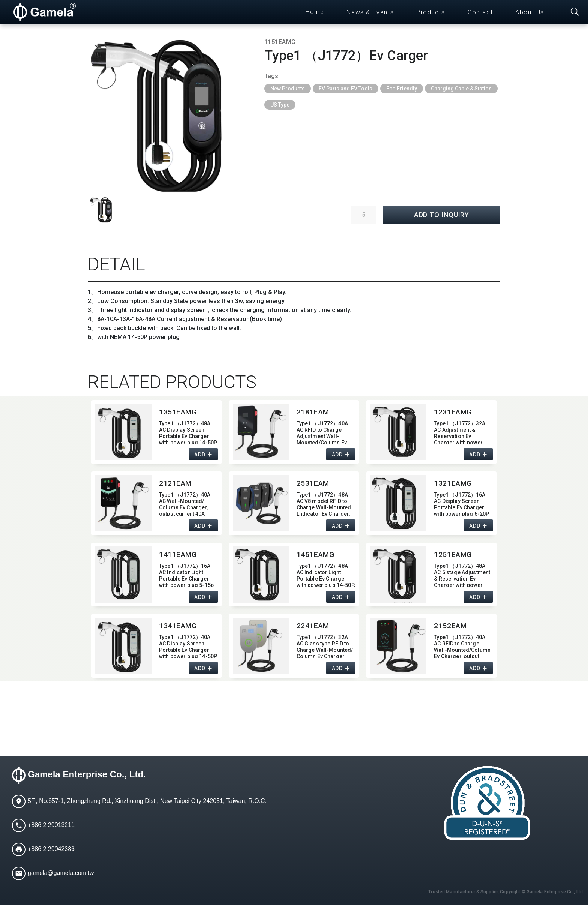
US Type (280, 105)
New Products (288, 89)
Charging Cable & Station (461, 89)
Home (315, 12)
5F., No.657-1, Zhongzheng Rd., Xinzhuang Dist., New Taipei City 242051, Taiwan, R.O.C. (147, 801)
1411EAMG (178, 555)
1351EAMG (178, 412)
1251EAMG (453, 555)
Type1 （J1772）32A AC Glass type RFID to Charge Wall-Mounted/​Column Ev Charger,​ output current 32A (325, 646)
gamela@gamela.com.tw (61, 873)
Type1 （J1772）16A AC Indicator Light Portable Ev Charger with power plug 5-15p (186, 575)
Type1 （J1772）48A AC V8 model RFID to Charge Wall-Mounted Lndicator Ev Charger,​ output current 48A (324, 504)
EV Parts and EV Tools (346, 89)
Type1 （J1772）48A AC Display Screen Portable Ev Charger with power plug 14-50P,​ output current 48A (188, 432)
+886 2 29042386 (51, 849)
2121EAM (175, 483)
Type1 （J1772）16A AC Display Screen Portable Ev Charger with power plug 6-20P (461, 504)
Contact (480, 12)
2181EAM (313, 412)
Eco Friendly (402, 89)
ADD (200, 455)
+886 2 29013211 (51, 825)
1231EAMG (453, 412)
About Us (530, 12)
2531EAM (313, 483)
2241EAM (313, 626)
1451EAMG (316, 555)
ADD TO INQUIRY (442, 215)
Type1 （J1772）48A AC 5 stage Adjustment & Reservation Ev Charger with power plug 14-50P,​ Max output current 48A (462, 575)
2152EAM (450, 626)
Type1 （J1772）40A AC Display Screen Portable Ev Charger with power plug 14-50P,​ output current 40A (188, 646)
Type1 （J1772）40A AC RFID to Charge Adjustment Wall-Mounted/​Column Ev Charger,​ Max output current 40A (322, 432)
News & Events (370, 12)
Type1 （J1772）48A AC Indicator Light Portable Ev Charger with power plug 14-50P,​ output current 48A (326, 575)
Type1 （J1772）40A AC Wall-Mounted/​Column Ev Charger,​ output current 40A (185, 504)
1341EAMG (178, 626)
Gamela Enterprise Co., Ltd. (87, 774)
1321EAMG (453, 483)
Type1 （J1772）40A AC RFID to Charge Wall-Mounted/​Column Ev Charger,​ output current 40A (462, 646)
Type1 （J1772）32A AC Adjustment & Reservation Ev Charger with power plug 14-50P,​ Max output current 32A (460, 432)
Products (431, 12)
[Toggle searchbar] (575, 12)
